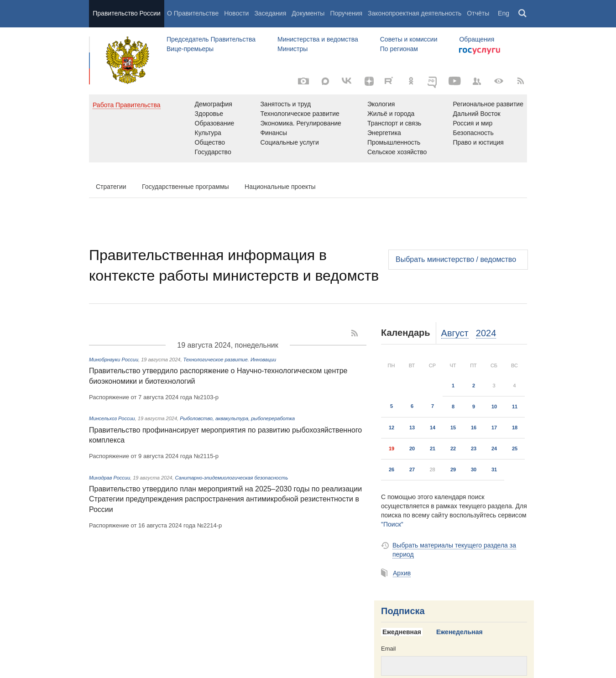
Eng (504, 13)
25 (515, 449)
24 (494, 449)
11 (515, 407)
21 (433, 449)
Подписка (403, 611)
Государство (213, 152)
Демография (214, 104)
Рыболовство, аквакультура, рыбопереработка (237, 418)
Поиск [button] (523, 14)
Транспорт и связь (394, 123)
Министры (292, 49)
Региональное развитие (488, 104)
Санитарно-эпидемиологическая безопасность (232, 478)
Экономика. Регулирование (300, 123)
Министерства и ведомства (318, 39)
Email (389, 649)
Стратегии (111, 187)
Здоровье (209, 114)
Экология (381, 104)
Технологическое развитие (300, 114)
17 (494, 428)
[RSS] (521, 81)
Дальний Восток (476, 114)
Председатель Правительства (211, 39)
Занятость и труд (285, 104)
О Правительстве (193, 13)
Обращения (477, 39)
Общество (210, 142)
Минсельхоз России (112, 418)
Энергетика (384, 133)
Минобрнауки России (114, 360)
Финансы (274, 133)
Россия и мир (472, 123)
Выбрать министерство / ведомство (456, 259)
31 (494, 469)
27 (412, 469)
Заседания (270, 13)
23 (474, 449)
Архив (402, 573)
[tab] (405, 632)
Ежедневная (402, 632)
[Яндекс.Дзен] (369, 81)
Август (455, 333)
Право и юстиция (478, 142)
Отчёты (478, 13)
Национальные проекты (280, 187)
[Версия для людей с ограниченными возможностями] (499, 81)
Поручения (346, 13)
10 (494, 407)
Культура (208, 133)
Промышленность (394, 142)
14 (433, 428)
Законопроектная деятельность (415, 13)
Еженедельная (459, 632)
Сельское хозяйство (397, 152)
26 (392, 469)
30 (474, 469)
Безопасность (473, 133)
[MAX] (325, 81)
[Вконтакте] (347, 81)
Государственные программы (185, 187)
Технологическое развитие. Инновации (230, 360)
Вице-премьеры (190, 49)
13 (412, 428)
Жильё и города (391, 114)
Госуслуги (480, 51)
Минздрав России (110, 478)
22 (453, 449)
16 (474, 428)
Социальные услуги (289, 142)
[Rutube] (390, 80)
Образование (215, 123)
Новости (236, 13)
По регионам (399, 49)
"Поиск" (392, 524)
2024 (486, 333)
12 (392, 428)
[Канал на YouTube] (455, 81)
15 (453, 428)
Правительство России (126, 13)
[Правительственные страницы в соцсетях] (477, 81)
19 (392, 449)
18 (515, 428)
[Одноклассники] (411, 81)
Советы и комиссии (409, 39)
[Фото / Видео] (303, 81)
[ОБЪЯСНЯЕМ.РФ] (433, 81)
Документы (308, 13)
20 (412, 449)
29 (453, 469)
